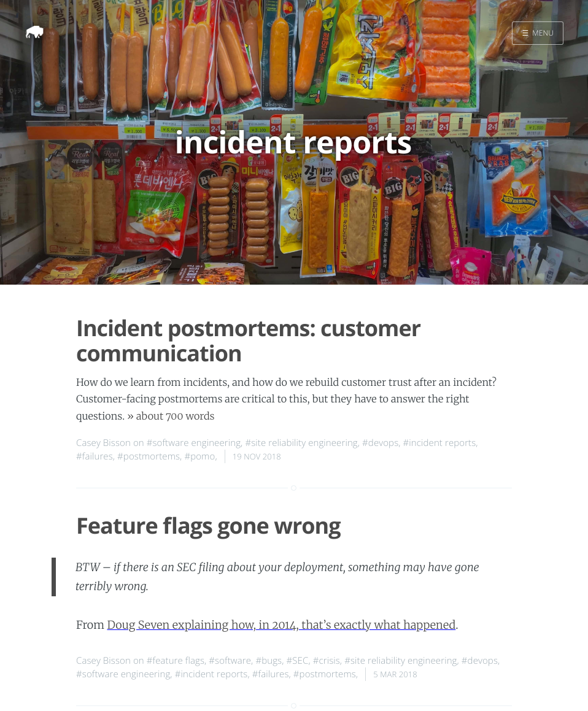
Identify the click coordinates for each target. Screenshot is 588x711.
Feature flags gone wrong (208, 525)
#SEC (298, 661)
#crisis (327, 661)
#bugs (269, 661)
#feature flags (176, 661)
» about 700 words (171, 417)
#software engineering (194, 443)
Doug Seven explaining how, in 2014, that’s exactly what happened (281, 625)
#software (230, 661)
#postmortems (149, 456)
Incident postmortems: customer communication (248, 340)
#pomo (199, 456)
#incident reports (440, 443)
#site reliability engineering (301, 443)
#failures (95, 456)
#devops (380, 443)
